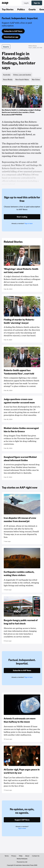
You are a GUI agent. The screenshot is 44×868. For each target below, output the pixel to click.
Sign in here (29, 223)
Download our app (11, 37)
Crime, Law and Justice (22, 75)
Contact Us (36, 856)
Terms (7, 856)
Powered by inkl (22, 862)
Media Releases (22, 859)
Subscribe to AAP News (13, 31)
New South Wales (22, 79)
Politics (21, 9)
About (27, 856)
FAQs (21, 856)
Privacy (14, 856)
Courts (32, 9)
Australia (7, 75)
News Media (8, 79)
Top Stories (8, 9)
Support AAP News (22, 820)
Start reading (22, 217)
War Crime (36, 79)
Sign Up (37, 3)
